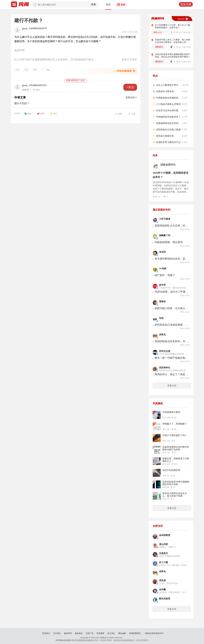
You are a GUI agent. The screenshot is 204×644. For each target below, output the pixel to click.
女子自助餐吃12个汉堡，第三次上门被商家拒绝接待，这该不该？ (173, 26)
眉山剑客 (164, 544)
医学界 (162, 285)
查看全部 (172, 386)
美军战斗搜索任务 (165, 136)
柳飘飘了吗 (165, 235)
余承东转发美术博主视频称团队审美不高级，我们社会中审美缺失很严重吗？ (173, 56)
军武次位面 (165, 351)
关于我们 (57, 633)
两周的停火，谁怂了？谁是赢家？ (171, 374)
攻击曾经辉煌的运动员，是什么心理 (171, 259)
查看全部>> (131, 97)
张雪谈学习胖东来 (165, 91)
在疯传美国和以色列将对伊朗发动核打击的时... (176, 448)
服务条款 (79, 633)
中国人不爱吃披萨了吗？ (175, 435)
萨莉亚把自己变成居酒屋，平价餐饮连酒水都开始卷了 (171, 325)
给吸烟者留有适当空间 (167, 123)
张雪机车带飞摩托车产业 (168, 142)
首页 (108, 5)
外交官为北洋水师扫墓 (167, 110)
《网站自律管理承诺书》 (154, 633)
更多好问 (181, 19)
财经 (35, 70)
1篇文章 (25, 90)
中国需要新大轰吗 (171, 412)
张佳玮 (162, 252)
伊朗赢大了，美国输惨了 (175, 424)
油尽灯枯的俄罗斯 (171, 470)
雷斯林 (162, 302)
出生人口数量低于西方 (167, 85)
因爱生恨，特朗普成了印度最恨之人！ (176, 460)
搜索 (94, 4)
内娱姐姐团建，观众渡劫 (169, 242)
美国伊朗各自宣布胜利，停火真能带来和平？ (171, 341)
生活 (26, 70)
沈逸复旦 (164, 553)
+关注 (130, 87)
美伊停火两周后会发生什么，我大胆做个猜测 (175, 495)
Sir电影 (163, 269)
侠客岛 (162, 335)
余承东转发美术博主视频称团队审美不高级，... (176, 483)
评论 (156, 197)
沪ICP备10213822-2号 (65, 640)
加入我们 (111, 633)
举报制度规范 (135, 633)
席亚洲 (162, 581)
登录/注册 (186, 4)
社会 (18, 70)
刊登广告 (90, 633)
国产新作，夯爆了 (165, 275)
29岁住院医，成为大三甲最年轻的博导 (171, 292)
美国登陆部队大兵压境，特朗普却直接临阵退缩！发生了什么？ (171, 226)
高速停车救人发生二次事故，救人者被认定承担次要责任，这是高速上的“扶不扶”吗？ (173, 41)
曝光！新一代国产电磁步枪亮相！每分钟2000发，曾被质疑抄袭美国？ (171, 358)
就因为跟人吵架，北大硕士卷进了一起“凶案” (171, 308)
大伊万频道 (165, 219)
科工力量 (164, 562)
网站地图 (122, 633)
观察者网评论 (168, 165)
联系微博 (100, 633)
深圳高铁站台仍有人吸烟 (168, 130)
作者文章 (20, 97)
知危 (161, 318)
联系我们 (46, 633)
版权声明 (68, 633)
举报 (48, 70)
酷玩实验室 (165, 599)
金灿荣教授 (165, 535)
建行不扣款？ (22, 103)
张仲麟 (162, 590)
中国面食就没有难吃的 (167, 98)
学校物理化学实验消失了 (168, 117)
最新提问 (159, 47)
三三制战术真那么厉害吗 (168, 104)
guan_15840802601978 (34, 28)
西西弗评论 (165, 368)
